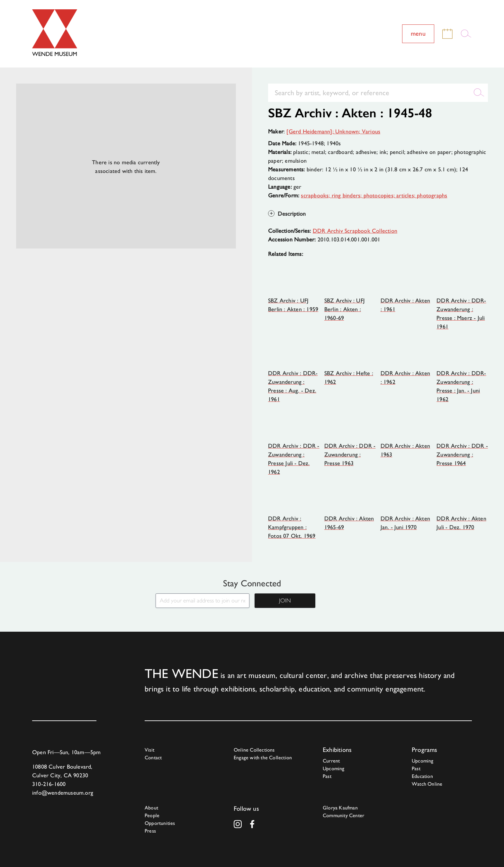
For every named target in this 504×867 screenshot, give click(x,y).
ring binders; (348, 195)
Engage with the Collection (263, 758)
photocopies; (380, 195)
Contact (153, 758)
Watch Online (427, 784)
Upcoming (334, 768)
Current (331, 761)
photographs (432, 195)
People (152, 815)
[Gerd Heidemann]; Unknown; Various (333, 131)
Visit (149, 750)
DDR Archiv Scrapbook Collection (355, 231)
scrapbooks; (316, 195)
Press (150, 831)
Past (327, 776)
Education (422, 776)
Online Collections (254, 750)
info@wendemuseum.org (63, 793)
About (151, 808)
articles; (407, 195)
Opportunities (160, 823)
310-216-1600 (49, 784)
